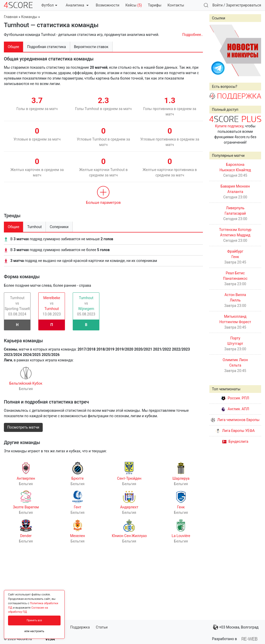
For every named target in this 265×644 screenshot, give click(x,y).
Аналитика (77, 5)
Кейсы (134, 5)
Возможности (108, 5)
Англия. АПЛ (235, 409)
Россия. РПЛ (235, 398)
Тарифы (155, 5)
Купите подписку (229, 126)
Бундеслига (235, 441)
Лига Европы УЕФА (235, 431)
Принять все (34, 620)
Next (254, 50)
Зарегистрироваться (244, 5)
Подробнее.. (193, 35)
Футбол (49, 5)
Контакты (176, 5)
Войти (218, 5)
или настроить (34, 631)
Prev (216, 50)
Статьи (102, 627)
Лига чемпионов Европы (235, 420)
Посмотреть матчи (23, 427)
